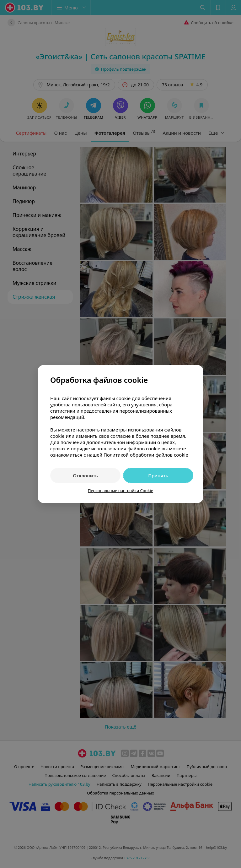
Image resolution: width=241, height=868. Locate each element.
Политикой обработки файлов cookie (146, 455)
